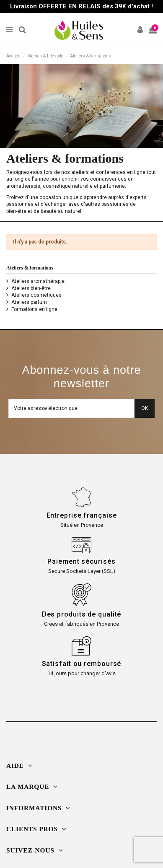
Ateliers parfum (29, 302)
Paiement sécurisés (81, 561)
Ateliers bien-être (31, 288)
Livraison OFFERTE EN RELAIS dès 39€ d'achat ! (81, 6)
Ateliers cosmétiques (36, 295)
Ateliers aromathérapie (38, 281)
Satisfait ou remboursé (82, 664)
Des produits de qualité (82, 614)
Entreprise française (82, 515)
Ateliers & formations (30, 268)
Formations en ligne (34, 309)
